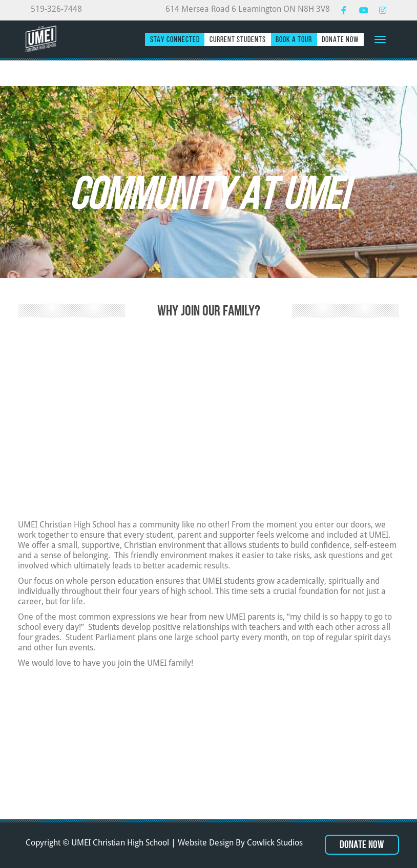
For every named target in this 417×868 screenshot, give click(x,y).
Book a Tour (294, 39)
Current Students (238, 39)
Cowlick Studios (275, 843)
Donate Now (340, 39)
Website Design (206, 843)
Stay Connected (175, 39)
